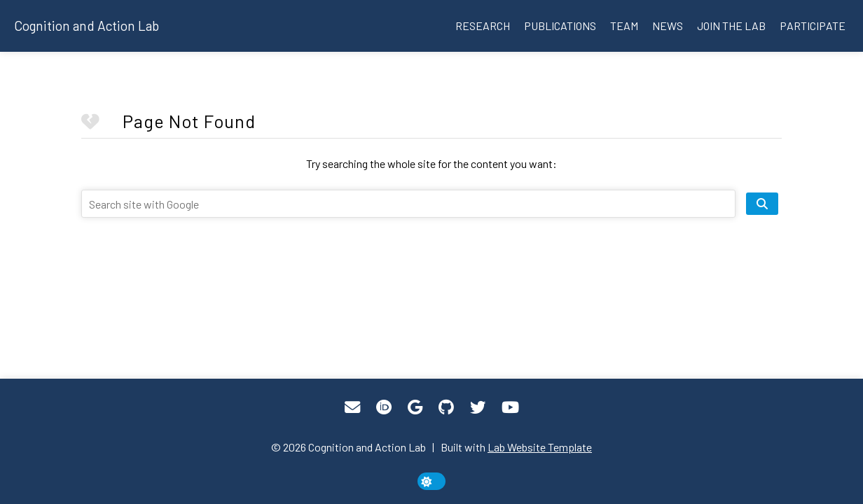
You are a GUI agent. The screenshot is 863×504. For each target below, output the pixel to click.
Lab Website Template (540, 447)
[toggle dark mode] (431, 481)
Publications (560, 26)
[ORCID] (384, 407)
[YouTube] (510, 407)
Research (483, 26)
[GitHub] (446, 407)
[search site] (762, 204)
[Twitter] (478, 407)
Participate (813, 26)
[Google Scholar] (415, 407)
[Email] (352, 407)
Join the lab (731, 26)
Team (624, 26)
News (668, 26)
